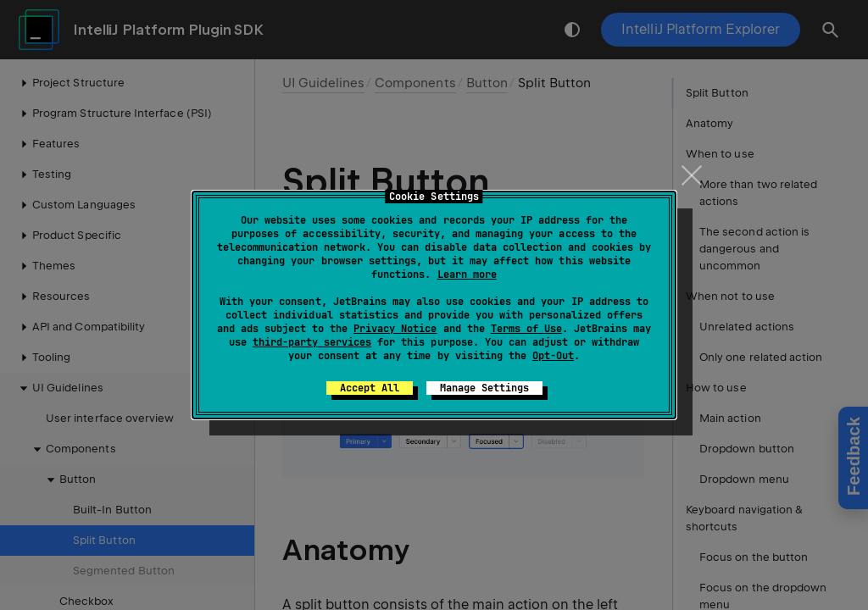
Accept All (370, 388)
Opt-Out (553, 356)
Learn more (467, 274)
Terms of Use (526, 329)
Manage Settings (484, 388)
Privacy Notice (395, 329)
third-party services (312, 342)
